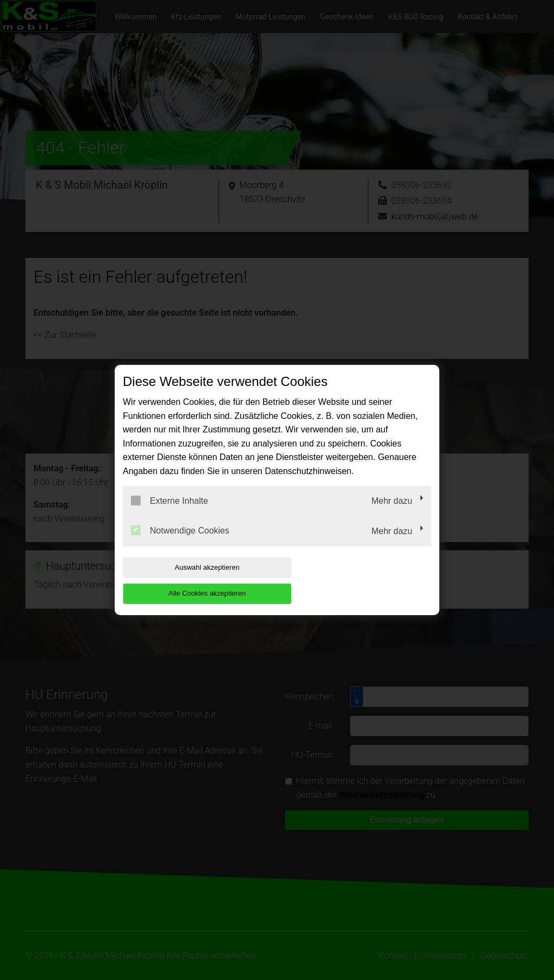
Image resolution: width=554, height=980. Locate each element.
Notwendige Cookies (180, 544)
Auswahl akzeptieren (192, 580)
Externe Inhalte (170, 514)
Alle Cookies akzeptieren (362, 580)
